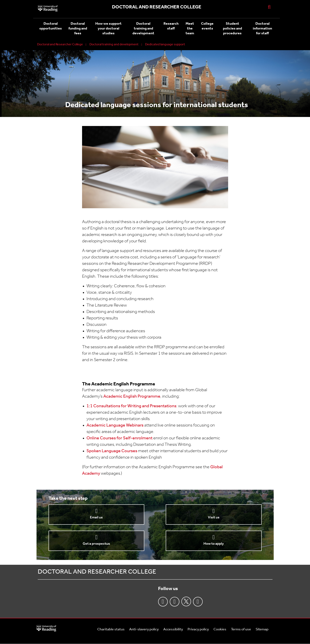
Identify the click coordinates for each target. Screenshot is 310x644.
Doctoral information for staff (262, 29)
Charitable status (111, 629)
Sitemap (262, 629)
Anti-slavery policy (144, 629)
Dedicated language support (165, 45)
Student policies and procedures (232, 29)
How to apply (214, 544)
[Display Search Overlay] (269, 7)
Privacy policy (198, 629)
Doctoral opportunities (51, 26)
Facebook (163, 602)
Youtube (198, 602)
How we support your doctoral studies (108, 29)
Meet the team (190, 29)
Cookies (220, 629)
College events (207, 26)
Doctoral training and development (143, 29)
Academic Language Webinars (115, 425)
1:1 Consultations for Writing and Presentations (131, 406)
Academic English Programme (132, 397)
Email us (96, 518)
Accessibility (173, 629)
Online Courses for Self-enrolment (119, 438)
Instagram (175, 602)
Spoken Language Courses (112, 451)
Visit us (214, 518)
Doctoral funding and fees (78, 29)
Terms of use (241, 629)
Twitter (186, 601)
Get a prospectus (96, 544)
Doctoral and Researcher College (60, 45)
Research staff (171, 26)
